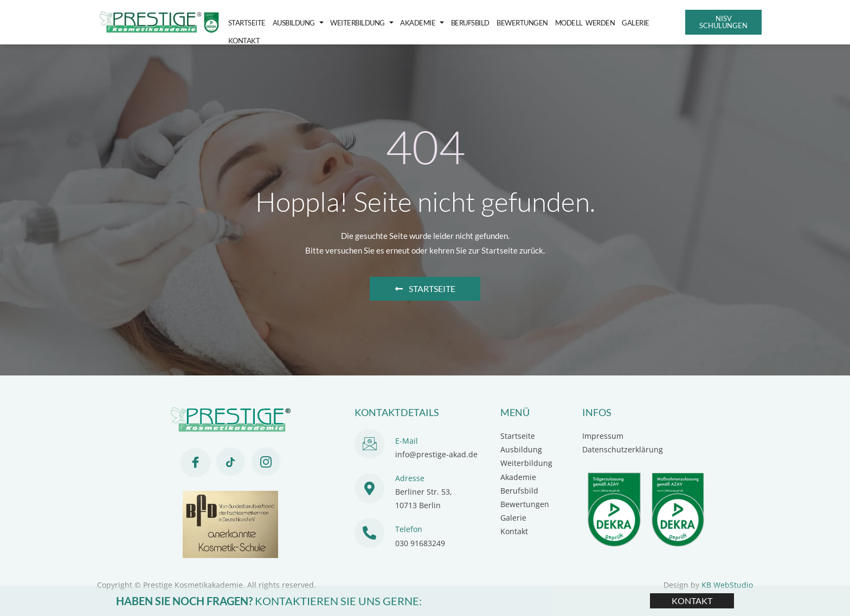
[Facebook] (195, 463)
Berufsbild (461, 22)
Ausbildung (295, 22)
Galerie (619, 22)
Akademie (414, 22)
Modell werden (571, 22)
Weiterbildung (356, 22)
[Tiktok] (231, 462)
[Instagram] (266, 462)
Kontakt (653, 22)
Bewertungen (510, 22)
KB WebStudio (727, 585)
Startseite (246, 22)
